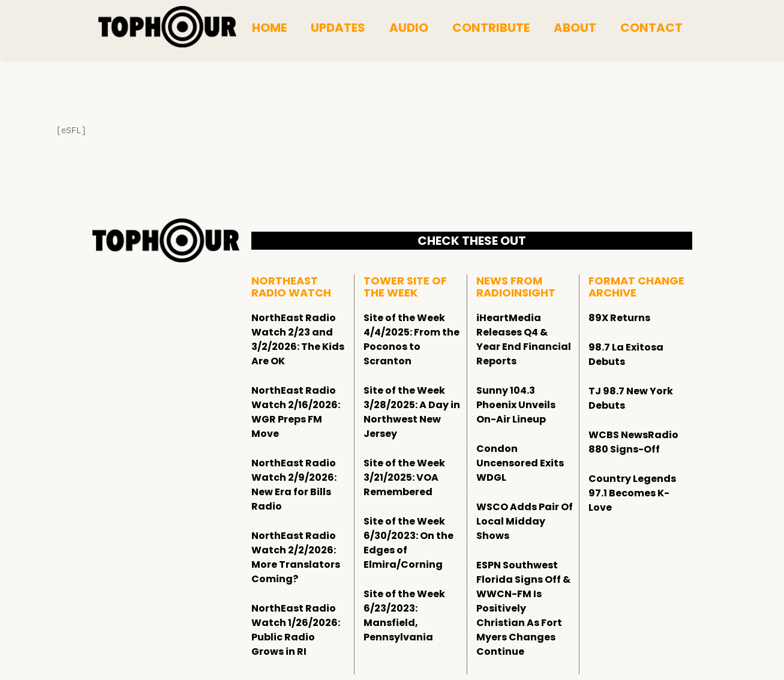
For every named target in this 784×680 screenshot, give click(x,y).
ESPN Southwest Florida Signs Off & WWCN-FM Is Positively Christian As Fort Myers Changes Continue (523, 608)
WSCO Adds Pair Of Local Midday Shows (525, 521)
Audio (409, 28)
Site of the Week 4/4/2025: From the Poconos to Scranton (411, 339)
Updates (338, 28)
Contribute (491, 28)
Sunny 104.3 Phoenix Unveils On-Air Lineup (516, 405)
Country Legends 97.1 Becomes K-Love (632, 493)
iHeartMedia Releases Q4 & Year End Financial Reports (524, 339)
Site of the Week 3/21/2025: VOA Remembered (404, 477)
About (575, 28)
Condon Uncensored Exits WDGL (520, 463)
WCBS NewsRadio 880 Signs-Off (633, 442)
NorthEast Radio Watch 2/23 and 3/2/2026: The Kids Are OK (298, 339)
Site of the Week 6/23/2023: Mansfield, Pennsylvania (404, 615)
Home (269, 28)
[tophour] (167, 27)
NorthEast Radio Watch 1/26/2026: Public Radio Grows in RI (296, 630)
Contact (651, 28)
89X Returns (619, 318)
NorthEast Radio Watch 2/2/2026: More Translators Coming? (296, 557)
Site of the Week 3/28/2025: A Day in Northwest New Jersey (412, 412)
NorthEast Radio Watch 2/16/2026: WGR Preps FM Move (296, 412)
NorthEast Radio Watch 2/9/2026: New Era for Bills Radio (294, 485)
